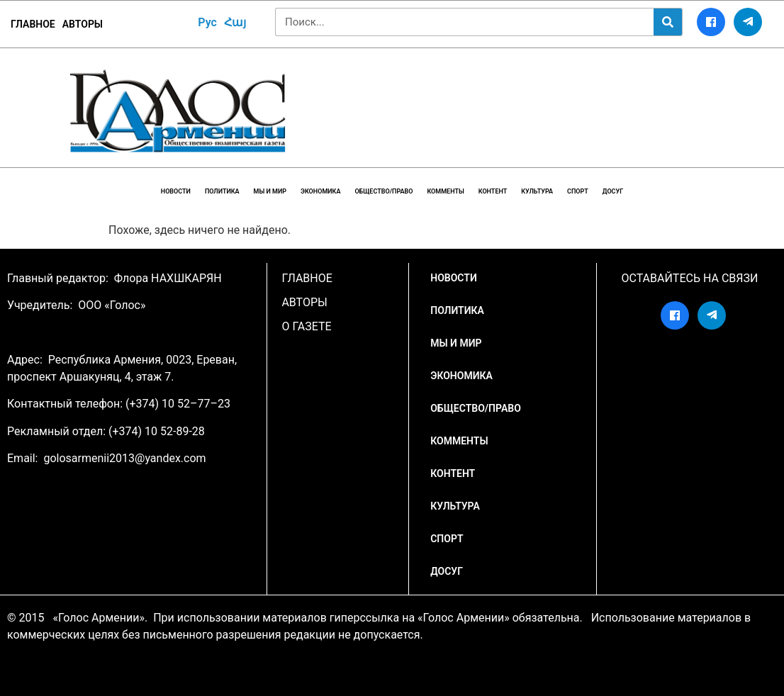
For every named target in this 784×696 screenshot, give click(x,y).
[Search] (668, 22)
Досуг (613, 191)
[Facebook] (711, 22)
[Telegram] (748, 22)
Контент (493, 191)
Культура (537, 191)
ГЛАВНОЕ (33, 24)
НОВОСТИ (176, 191)
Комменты (445, 191)
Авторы (83, 24)
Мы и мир (270, 191)
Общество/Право (383, 191)
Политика (222, 191)
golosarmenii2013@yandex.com (124, 458)
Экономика (320, 191)
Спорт (578, 191)
